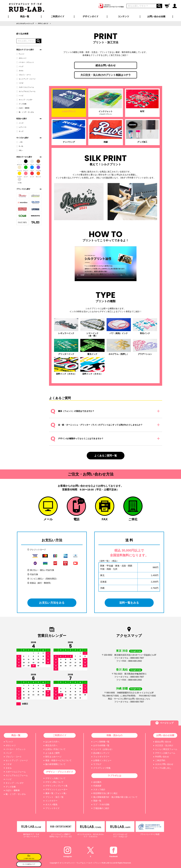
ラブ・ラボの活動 (101, 804)
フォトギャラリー (101, 757)
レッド (32, 174)
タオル (20, 71)
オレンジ (38, 174)
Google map (136, 651)
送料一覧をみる (129, 603)
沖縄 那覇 (122, 689)
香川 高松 (122, 670)
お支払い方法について (55, 749)
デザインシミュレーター (56, 790)
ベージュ (19, 168)
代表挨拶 (97, 786)
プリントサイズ (52, 808)
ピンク (26, 174)
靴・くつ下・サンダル (25, 112)
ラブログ (97, 764)
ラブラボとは (115, 776)
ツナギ (20, 83)
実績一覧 (97, 801)
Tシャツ (20, 54)
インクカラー (51, 801)
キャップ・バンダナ (24, 100)
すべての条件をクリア (29, 864)
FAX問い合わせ (162, 757)
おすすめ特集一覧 (101, 745)
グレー (32, 162)
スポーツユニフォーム (25, 87)
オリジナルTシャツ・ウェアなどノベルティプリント (80, 863)
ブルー (32, 168)
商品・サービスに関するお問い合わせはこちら (129, 699)
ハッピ (20, 96)
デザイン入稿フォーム (165, 753)
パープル (38, 168)
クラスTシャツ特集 (102, 768)
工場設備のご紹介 (101, 808)
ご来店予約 (160, 760)
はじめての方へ (52, 742)
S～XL (20, 146)
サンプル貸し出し (163, 768)
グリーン (26, 168)
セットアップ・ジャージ (26, 79)
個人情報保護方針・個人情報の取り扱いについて (115, 797)
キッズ (20, 131)
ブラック (26, 162)
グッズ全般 (21, 104)
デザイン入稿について (55, 778)
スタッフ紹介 (99, 790)
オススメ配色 (51, 804)
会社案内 (97, 782)
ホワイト (19, 162)
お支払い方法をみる (52, 603)
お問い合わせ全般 (156, 16)
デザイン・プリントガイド (60, 772)
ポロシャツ (21, 58)
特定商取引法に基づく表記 (105, 793)
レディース (21, 127)
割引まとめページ (53, 757)
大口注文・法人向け (164, 745)
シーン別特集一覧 (101, 742)
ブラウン (38, 162)
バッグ (20, 66)
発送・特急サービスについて (58, 760)
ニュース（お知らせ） (103, 749)
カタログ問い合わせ (164, 764)
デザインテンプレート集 (56, 786)
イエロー (19, 174)
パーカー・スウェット (25, 62)
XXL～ (20, 150)
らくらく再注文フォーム (166, 749)
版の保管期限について (55, 764)
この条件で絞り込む (29, 856)
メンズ (20, 123)
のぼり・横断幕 (23, 108)
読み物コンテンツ (101, 753)
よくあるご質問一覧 (106, 456)
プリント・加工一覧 (54, 797)
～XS (19, 142)
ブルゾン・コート (24, 75)
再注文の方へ (51, 745)
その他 (19, 181)
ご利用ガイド (60, 735)
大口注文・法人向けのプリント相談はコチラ (106, 75)
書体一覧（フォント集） (56, 793)
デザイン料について (54, 782)
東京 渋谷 (122, 651)
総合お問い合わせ (106, 65)
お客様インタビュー (102, 760)
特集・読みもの (115, 735)
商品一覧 (25, 16)
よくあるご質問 (52, 753)
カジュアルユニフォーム (26, 91)
